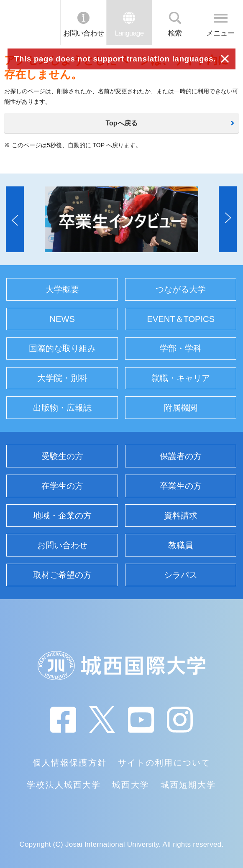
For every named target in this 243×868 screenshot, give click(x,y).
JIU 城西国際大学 (30, 22)
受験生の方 (62, 456)
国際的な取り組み (62, 348)
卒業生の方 (181, 486)
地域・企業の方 (62, 516)
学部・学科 (181, 348)
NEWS (62, 319)
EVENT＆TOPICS (181, 319)
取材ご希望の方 (62, 575)
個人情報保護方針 (69, 763)
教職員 (181, 545)
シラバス (181, 575)
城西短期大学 (188, 785)
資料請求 (181, 516)
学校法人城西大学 (64, 785)
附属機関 (181, 408)
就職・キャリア (181, 378)
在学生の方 (62, 486)
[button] (15, 219)
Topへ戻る (121, 123)
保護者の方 (181, 456)
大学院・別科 (62, 378)
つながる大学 (181, 289)
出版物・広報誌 (62, 408)
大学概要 (62, 289)
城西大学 (130, 785)
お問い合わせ (83, 33)
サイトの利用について (164, 763)
